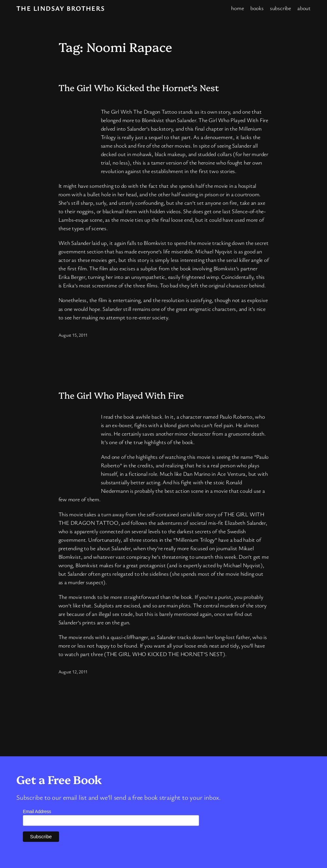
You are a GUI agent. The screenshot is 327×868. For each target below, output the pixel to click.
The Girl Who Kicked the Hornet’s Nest (139, 88)
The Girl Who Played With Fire (121, 395)
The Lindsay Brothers (61, 8)
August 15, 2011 (73, 335)
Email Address (37, 812)
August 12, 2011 (73, 672)
